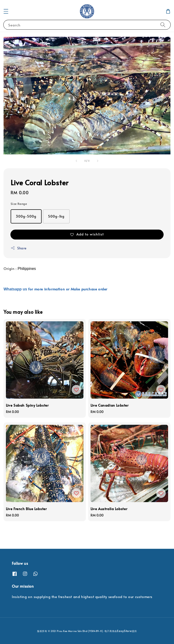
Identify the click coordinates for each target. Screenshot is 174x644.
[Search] (163, 25)
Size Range (19, 204)
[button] (6, 11)
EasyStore (124, 631)
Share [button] (19, 248)
